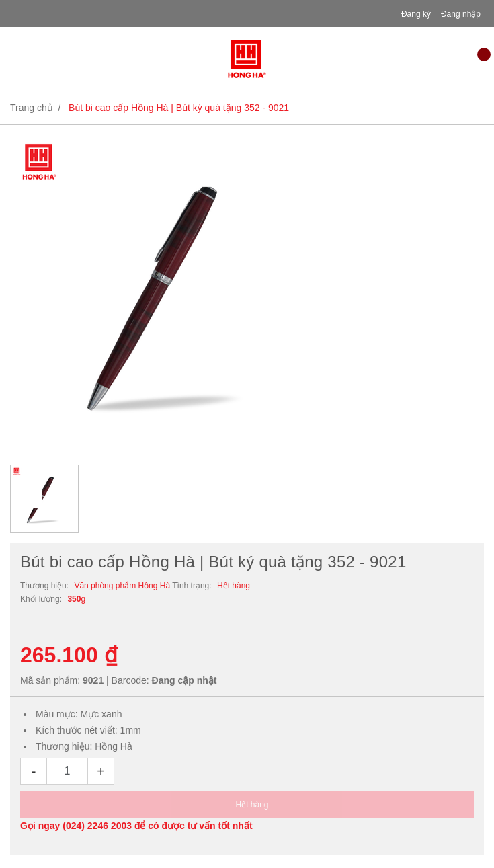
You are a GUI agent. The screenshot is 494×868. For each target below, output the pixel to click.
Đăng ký (416, 14)
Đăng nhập (461, 14)
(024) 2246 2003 (97, 826)
